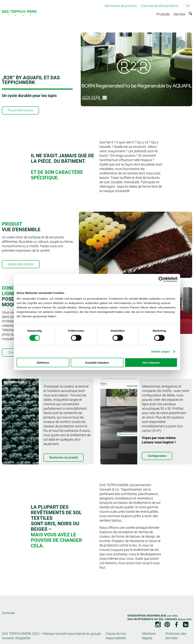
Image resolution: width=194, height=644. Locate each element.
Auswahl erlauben (97, 363)
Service (179, 14)
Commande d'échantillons (159, 6)
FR (188, 6)
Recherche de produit (64, 458)
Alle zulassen (151, 363)
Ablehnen (43, 363)
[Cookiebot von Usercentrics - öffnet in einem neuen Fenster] (161, 279)
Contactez (8, 613)
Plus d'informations (20, 110)
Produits (163, 14)
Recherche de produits (121, 6)
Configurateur (157, 456)
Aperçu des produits (21, 264)
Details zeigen (160, 351)
